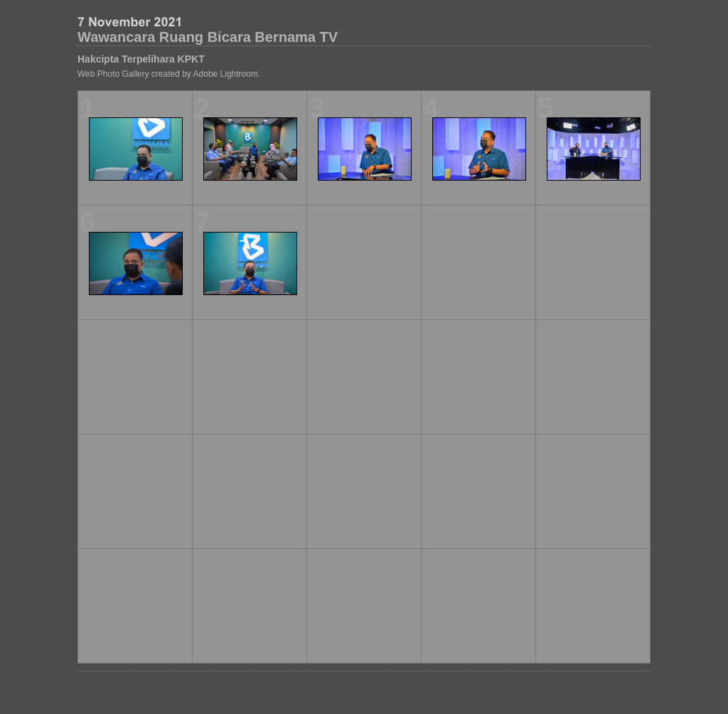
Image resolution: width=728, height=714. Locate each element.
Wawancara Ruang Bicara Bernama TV (208, 37)
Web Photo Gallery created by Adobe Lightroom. (169, 74)
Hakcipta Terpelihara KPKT (141, 59)
